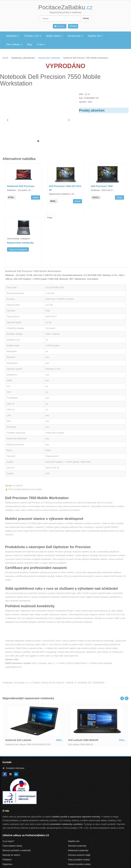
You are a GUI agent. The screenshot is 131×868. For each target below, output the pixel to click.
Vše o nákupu (14, 44)
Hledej (86, 18)
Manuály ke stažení (11, 855)
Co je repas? (8, 841)
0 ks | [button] (59, 26)
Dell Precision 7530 (102, 186)
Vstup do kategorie (18, 249)
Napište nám (74, 841)
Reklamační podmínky (78, 850)
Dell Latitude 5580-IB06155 (83, 740)
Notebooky (13, 36)
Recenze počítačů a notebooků (17, 850)
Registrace (7, 864)
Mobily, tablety (54, 36)
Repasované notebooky (49, 58)
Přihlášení (7, 860)
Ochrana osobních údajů (79, 855)
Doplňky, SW (96, 36)
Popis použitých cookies (79, 860)
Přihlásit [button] (73, 26)
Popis (50, 218)
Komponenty (75, 36)
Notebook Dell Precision (21, 186)
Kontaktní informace (15, 768)
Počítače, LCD (33, 36)
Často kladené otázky (12, 846)
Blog (30, 44)
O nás (41, 44)
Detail (36, 197)
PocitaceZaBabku (65, 7)
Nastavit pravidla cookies (79, 864)
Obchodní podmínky (77, 846)
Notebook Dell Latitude (18, 740)
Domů (5, 58)
